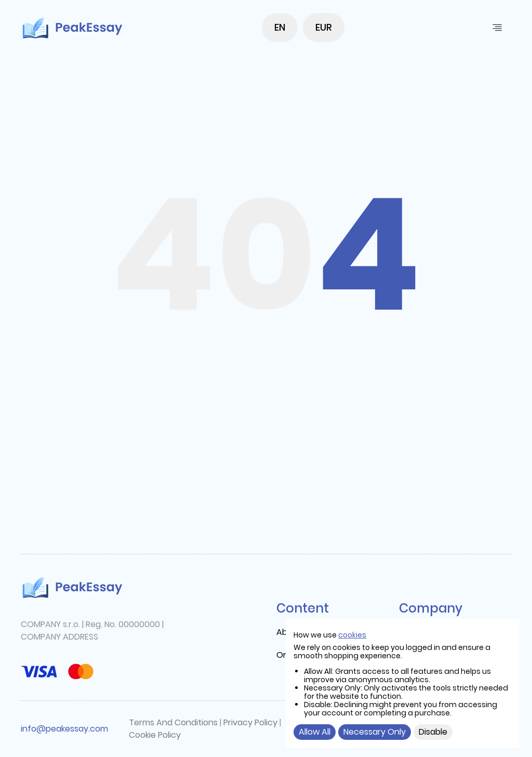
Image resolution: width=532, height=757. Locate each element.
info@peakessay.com (64, 729)
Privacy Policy (250, 722)
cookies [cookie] (352, 635)
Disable (433, 732)
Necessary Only (375, 732)
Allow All (315, 732)
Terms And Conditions (173, 722)
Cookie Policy (155, 735)
